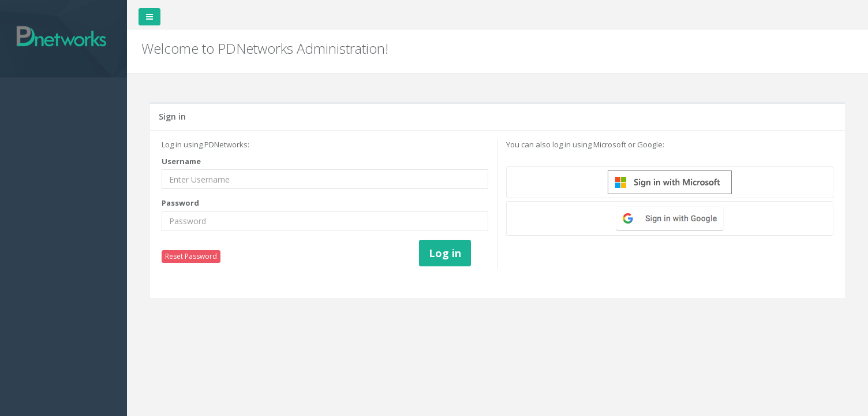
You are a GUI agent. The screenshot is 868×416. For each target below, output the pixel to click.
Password (180, 203)
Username (181, 161)
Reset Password (191, 256)
